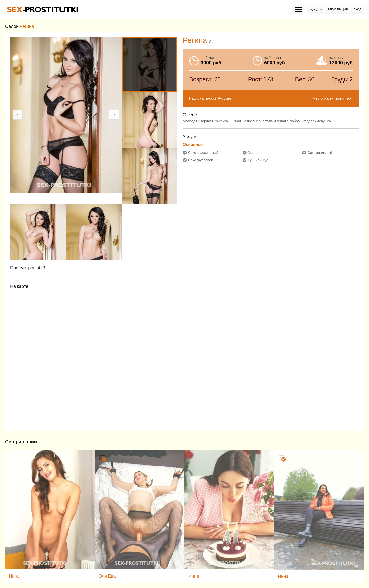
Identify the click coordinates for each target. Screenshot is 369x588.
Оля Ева (107, 576)
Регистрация (338, 9)
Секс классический (203, 153)
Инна (194, 576)
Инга (14, 576)
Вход (357, 9)
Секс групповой (201, 160)
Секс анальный (320, 153)
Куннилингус (258, 160)
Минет (253, 153)
